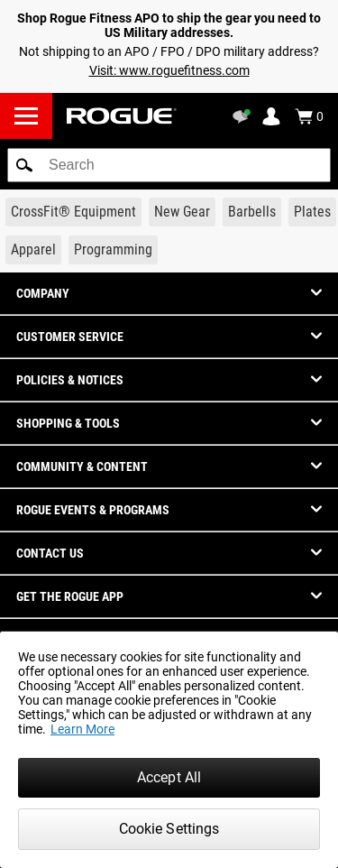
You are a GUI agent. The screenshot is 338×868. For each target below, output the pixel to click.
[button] (24, 165)
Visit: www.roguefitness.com (169, 70)
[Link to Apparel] (33, 250)
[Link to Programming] (113, 250)
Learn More (82, 729)
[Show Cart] (309, 116)
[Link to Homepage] (122, 116)
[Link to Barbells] (252, 212)
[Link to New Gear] (182, 212)
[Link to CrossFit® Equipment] (73, 212)
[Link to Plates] (312, 212)
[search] (169, 165)
